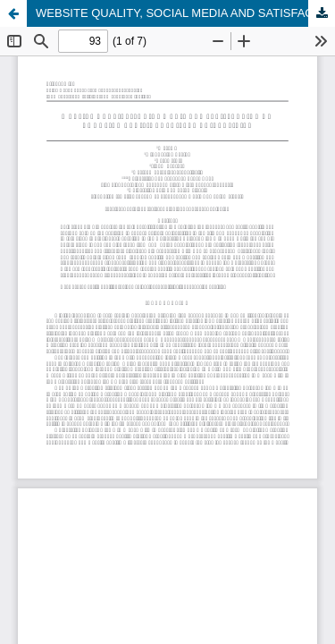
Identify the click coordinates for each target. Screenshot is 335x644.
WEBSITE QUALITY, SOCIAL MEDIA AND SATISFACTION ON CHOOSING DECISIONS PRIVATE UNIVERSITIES (185, 13)
